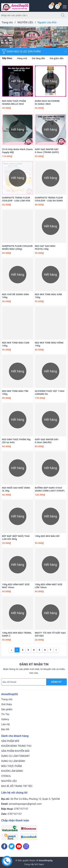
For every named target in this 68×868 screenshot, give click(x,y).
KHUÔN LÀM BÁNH (12, 771)
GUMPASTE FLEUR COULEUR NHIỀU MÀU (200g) (17, 247)
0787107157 (21, 809)
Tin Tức (5, 714)
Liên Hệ (5, 724)
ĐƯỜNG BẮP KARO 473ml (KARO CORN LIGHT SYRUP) (50, 489)
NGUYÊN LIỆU (9, 781)
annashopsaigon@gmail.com (25, 804)
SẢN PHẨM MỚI (10, 741)
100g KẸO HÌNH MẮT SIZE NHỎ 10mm (16, 586)
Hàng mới (20, 58)
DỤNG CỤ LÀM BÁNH (13, 761)
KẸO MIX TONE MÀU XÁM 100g (48, 296)
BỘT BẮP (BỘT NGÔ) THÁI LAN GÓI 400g (16, 538)
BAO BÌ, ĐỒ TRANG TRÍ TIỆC (17, 786)
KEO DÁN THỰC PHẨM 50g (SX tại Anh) (16, 441)
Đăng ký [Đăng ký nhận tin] (56, 682)
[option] (34, 37)
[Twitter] (12, 846)
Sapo (41, 864)
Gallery (5, 719)
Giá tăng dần (37, 58)
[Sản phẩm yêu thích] (51, 7)
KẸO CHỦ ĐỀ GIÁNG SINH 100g (16, 296)
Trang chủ (7, 699)
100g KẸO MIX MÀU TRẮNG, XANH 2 (17, 634)
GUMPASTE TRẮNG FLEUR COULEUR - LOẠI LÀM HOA (16, 199)
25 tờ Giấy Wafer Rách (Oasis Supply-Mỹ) (17, 151)
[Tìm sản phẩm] (29, 15)
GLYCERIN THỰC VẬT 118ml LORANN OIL (50, 393)
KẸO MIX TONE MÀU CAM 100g (16, 344)
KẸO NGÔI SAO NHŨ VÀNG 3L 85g (16, 489)
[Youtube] (19, 846)
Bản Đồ (5, 729)
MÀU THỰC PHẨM (12, 766)
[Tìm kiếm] (63, 15)
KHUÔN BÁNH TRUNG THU (16, 746)
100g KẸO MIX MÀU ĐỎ (47, 536)
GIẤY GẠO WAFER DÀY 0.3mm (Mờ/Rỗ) (47, 441)
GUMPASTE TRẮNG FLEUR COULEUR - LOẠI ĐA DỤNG (49, 199)
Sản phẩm (7, 709)
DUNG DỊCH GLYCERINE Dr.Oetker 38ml (47, 102)
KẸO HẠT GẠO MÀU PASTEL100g (45, 247)
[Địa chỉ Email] (24, 682)
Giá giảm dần (55, 58)
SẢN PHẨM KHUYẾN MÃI (15, 751)
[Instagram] (26, 846)
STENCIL (6, 776)
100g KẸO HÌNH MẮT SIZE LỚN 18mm (49, 586)
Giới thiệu (7, 704)
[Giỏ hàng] (57, 7)
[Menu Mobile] (64, 6)
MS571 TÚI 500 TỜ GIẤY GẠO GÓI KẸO (50, 634)
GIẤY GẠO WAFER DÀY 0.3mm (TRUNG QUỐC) (47, 151)
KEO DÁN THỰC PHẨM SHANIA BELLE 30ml (14, 102)
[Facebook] (4, 846)
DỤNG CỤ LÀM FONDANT (16, 756)
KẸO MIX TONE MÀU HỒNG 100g (49, 344)
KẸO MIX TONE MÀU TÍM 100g (15, 393)
